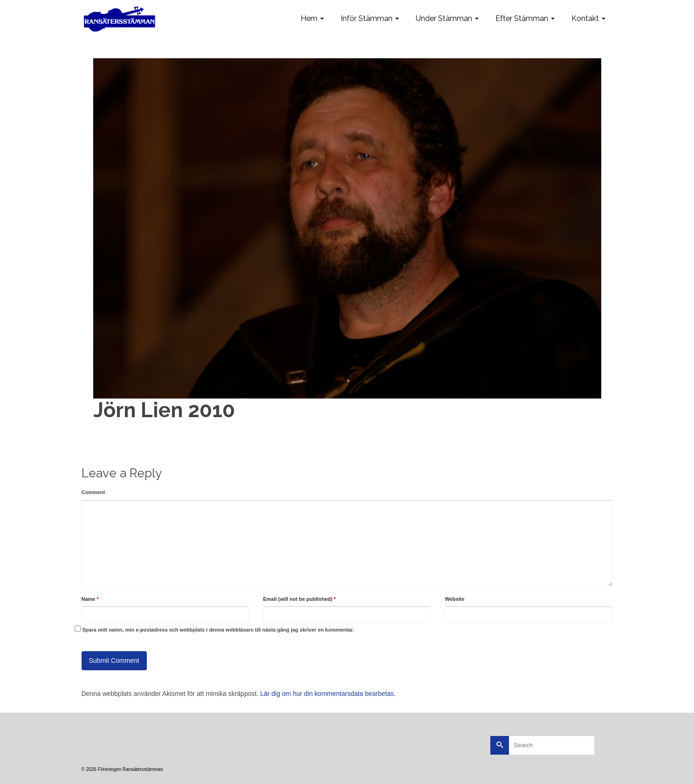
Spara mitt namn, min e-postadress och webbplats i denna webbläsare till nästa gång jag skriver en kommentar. (218, 630)
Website (454, 599)
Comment (93, 492)
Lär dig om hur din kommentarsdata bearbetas (327, 694)
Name (90, 599)
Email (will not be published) (299, 599)
